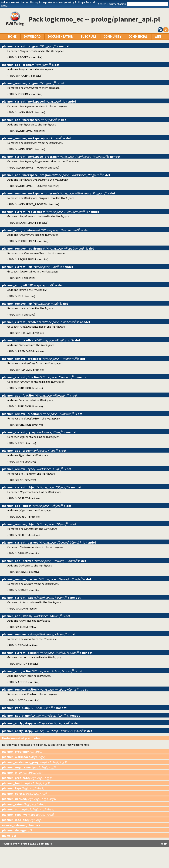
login (164, 844)
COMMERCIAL (138, 36)
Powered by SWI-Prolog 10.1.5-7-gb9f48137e (27, 844)
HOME (12, 36)
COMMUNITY (112, 36)
